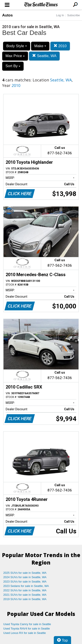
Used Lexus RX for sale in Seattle (24, 633)
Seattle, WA (44, 56)
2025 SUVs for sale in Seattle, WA (25, 573)
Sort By (13, 66)
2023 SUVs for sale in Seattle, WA (25, 582)
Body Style (17, 46)
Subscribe (73, 15)
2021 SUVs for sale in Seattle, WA (25, 595)
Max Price (15, 56)
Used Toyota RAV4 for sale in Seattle (27, 629)
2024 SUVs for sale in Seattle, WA (25, 577)
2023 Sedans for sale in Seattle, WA (26, 586)
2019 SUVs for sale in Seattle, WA (25, 599)
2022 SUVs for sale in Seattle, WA (25, 590)
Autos (7, 15)
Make (40, 46)
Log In (60, 15)
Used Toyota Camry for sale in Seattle (27, 624)
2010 (60, 46)
